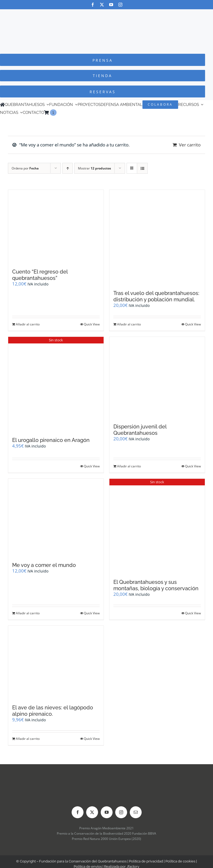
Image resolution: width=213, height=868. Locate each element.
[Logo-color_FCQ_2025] (106, 14)
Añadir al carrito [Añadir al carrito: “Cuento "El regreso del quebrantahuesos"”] (28, 324)
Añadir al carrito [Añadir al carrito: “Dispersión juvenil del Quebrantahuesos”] (129, 466)
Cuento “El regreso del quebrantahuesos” (40, 275)
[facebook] (93, 5)
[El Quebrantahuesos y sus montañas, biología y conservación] (157, 526)
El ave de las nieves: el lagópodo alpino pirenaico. (53, 711)
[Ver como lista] (142, 168)
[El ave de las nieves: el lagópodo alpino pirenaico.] (56, 662)
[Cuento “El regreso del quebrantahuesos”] (56, 227)
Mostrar (94, 168)
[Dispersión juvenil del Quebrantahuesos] (157, 377)
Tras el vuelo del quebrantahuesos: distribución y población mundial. (156, 296)
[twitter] (102, 5)
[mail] (136, 812)
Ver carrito (190, 145)
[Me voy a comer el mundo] (56, 518)
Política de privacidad (146, 861)
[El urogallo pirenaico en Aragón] (56, 384)
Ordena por (25, 168)
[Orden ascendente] (68, 168)
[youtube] (111, 5)
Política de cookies (180, 861)
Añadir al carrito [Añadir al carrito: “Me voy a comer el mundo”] (28, 613)
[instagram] (120, 5)
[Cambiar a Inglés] (59, 113)
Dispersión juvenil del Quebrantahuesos (140, 430)
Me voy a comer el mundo (44, 565)
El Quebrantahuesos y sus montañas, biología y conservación (156, 585)
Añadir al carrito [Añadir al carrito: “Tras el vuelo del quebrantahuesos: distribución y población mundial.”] (129, 324)
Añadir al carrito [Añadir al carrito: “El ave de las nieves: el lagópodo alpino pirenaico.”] (28, 739)
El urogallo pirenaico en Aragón (51, 440)
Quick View (92, 324)
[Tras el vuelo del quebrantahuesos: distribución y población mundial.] (157, 237)
